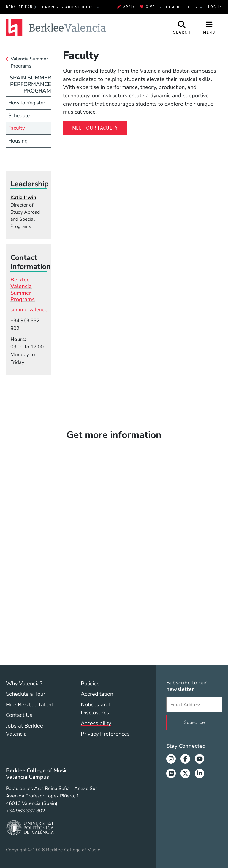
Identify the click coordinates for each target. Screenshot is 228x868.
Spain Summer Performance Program (30, 84)
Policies (90, 683)
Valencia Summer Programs (29, 62)
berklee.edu (19, 7)
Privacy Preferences (105, 734)
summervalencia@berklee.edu (45, 310)
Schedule (19, 116)
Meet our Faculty (95, 128)
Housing (18, 141)
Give (147, 7)
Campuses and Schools (69, 7)
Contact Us (19, 715)
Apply (126, 7)
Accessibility (96, 723)
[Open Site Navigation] (209, 28)
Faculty (17, 128)
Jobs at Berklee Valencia (24, 730)
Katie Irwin (23, 197)
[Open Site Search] (182, 28)
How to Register (27, 103)
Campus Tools (183, 7)
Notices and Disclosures (95, 709)
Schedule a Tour (26, 694)
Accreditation (97, 694)
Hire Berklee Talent (30, 704)
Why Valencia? (24, 683)
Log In (215, 7)
